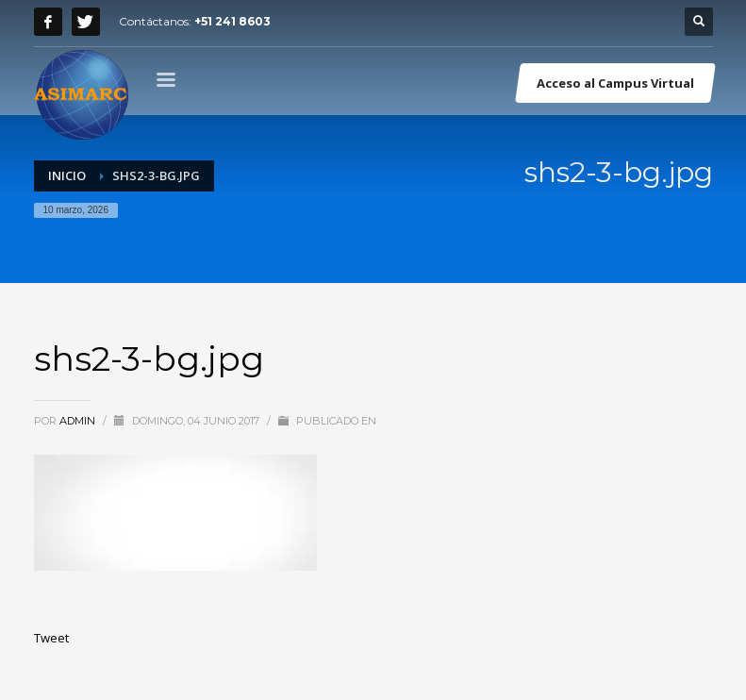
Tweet (51, 638)
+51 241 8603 (232, 21)
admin (79, 421)
